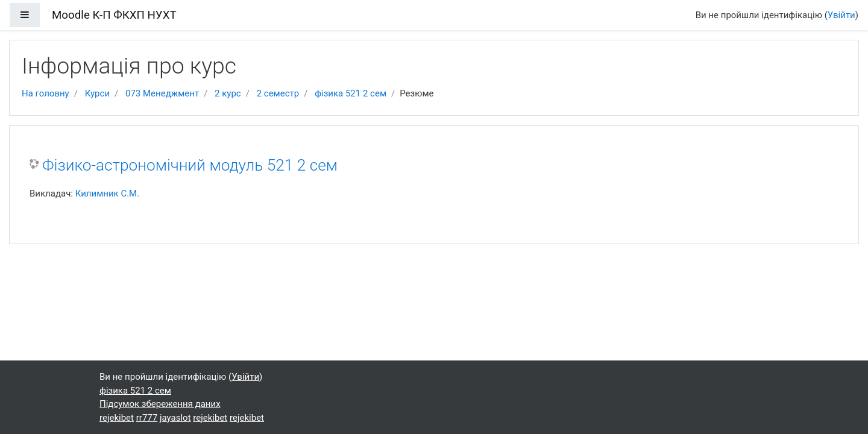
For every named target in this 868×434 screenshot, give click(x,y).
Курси (97, 93)
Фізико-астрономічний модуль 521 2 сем (190, 165)
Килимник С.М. (108, 193)
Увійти (841, 15)
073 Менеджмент (162, 93)
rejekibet (117, 418)
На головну (46, 93)
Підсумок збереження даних (160, 404)
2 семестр (278, 93)
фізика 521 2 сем (351, 93)
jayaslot (175, 418)
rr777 (147, 418)
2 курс (228, 93)
